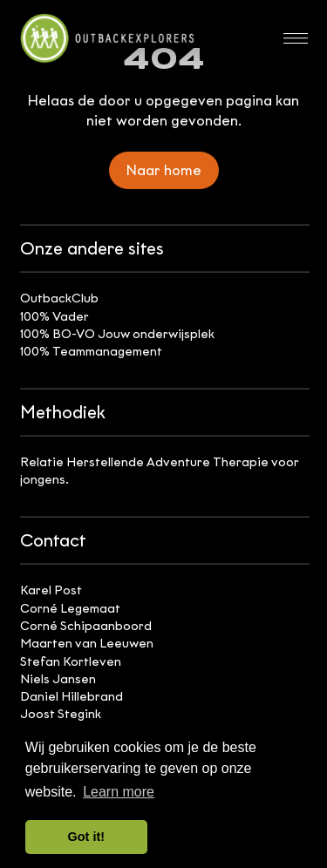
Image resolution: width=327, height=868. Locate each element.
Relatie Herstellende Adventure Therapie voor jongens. (160, 471)
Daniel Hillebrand (72, 697)
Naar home (164, 170)
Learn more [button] (119, 792)
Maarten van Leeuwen (87, 644)
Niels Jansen (58, 679)
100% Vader (54, 317)
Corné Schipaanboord (86, 626)
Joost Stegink (61, 714)
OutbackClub (59, 298)
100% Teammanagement (91, 352)
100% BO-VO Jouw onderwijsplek (117, 334)
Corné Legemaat (70, 609)
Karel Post (51, 590)
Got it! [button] (86, 837)
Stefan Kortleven (71, 662)
